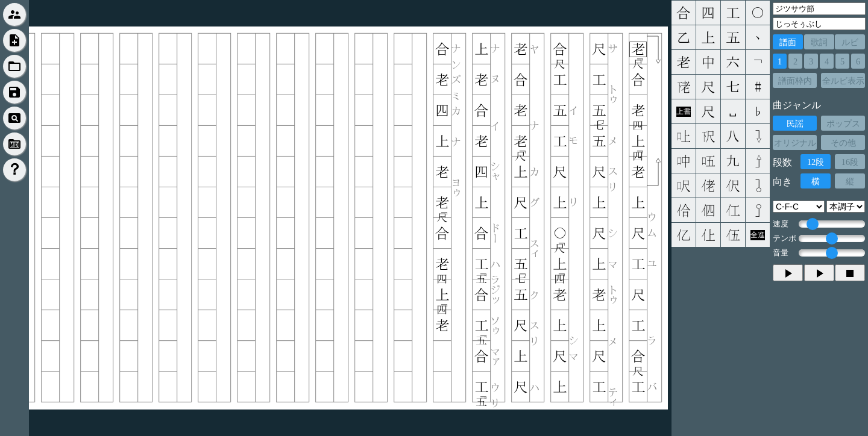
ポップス (843, 123)
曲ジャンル (797, 105)
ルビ (850, 42)
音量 (781, 253)
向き (782, 182)
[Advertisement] (770, 364)
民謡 (795, 123)
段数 (782, 162)
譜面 (788, 42)
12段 (816, 162)
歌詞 (819, 42)
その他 (843, 143)
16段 (850, 162)
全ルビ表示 (843, 81)
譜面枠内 (795, 81)
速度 (781, 224)
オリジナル (795, 143)
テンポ (785, 238)
